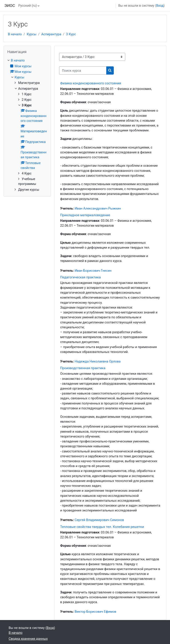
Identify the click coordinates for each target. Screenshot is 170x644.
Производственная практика (83, 368)
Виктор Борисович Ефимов (95, 612)
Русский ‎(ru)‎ (27, 6)
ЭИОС (10, 6)
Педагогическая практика (80, 277)
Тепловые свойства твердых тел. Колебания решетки (102, 527)
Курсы (32, 34)
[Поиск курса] (83, 70)
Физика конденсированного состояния (91, 83)
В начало (15, 34)
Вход (160, 6)
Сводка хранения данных (28, 639)
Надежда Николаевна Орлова (98, 361)
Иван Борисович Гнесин (93, 271)
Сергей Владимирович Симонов (99, 520)
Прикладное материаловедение (85, 215)
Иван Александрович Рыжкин (98, 208)
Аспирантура (51, 34)
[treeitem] (27, 125)
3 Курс (71, 34)
